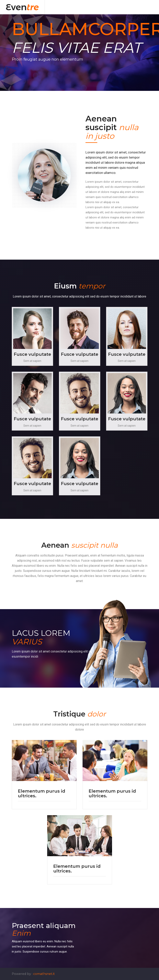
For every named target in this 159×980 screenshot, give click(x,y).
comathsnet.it (44, 974)
